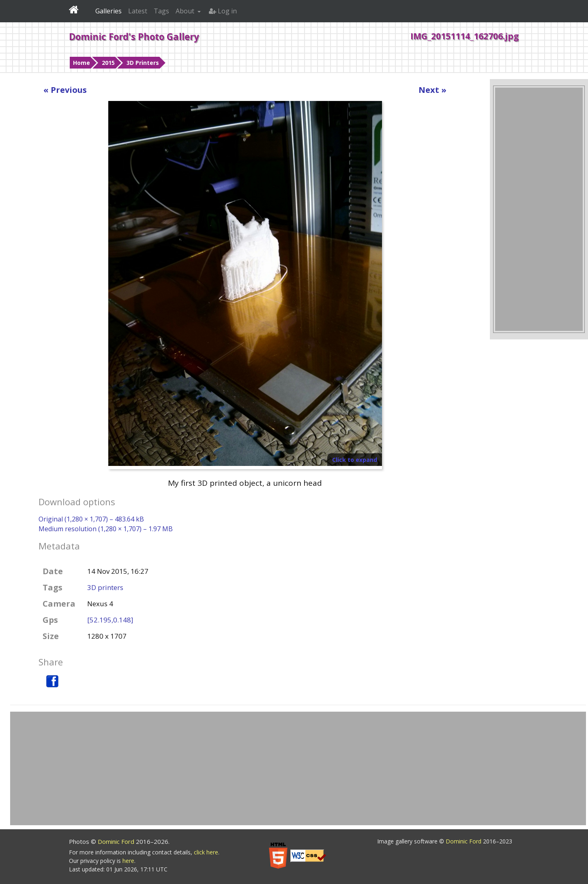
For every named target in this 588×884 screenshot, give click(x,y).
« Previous (65, 90)
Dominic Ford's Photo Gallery (134, 36)
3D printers (105, 587)
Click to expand (355, 460)
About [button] (186, 11)
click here (206, 852)
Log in (223, 11)
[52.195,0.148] (110, 620)
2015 (108, 63)
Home (82, 63)
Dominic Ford (117, 841)
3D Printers (143, 63)
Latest (138, 11)
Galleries (108, 11)
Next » (432, 90)
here (128, 861)
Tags (161, 11)
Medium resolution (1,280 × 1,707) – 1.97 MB (106, 529)
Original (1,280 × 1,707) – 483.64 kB (91, 519)
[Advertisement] (539, 209)
